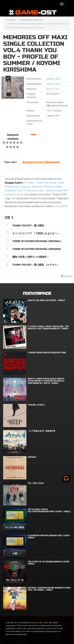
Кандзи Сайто (54, 79)
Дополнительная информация (41, 162)
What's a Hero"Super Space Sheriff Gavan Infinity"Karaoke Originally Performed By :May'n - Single (46, 381)
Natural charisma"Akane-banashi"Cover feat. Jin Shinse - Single (49, 589)
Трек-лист (10, 162)
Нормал (32, 457)
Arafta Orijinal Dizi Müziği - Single (46, 300)
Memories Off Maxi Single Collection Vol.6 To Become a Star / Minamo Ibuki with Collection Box (36, 191)
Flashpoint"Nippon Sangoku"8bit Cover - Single (49, 537)
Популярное (37, 294)
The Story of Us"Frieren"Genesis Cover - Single (49, 563)
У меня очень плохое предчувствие (47, 353)
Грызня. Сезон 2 (36, 405)
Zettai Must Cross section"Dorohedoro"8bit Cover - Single (49, 510)
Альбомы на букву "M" (31, 20)
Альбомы (11, 20)
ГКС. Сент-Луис (36, 483)
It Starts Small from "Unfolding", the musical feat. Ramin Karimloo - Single (48, 328)
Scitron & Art (53, 89)
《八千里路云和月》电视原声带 (42, 431)
